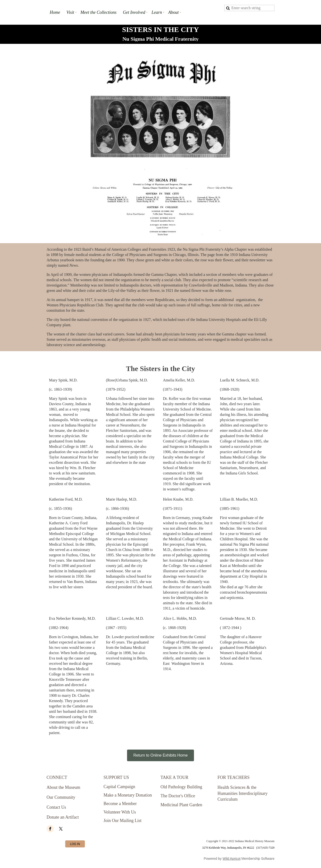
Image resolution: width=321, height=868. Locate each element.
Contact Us (56, 807)
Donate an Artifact (63, 817)
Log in (75, 844)
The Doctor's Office (178, 796)
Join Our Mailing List (123, 821)
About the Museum (63, 787)
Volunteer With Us (120, 812)
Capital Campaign (119, 787)
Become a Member (120, 804)
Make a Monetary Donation (128, 795)
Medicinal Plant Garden (181, 805)
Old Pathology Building (181, 787)
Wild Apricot (232, 859)
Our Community (61, 797)
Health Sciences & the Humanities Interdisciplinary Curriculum (242, 793)
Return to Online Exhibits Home (160, 755)
